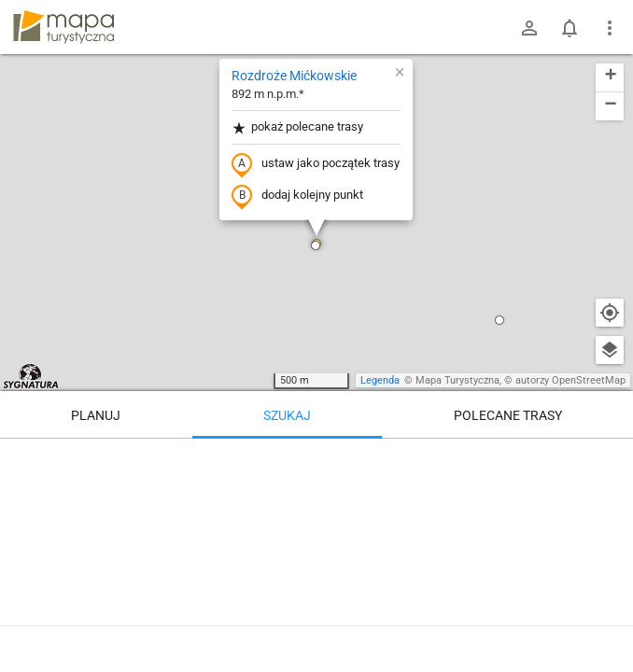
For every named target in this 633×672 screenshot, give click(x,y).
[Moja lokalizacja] (610, 313)
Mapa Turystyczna (457, 380)
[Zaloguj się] (529, 28)
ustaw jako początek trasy (316, 164)
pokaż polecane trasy (297, 127)
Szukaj (287, 415)
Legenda (380, 380)
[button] (316, 245)
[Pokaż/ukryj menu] (610, 28)
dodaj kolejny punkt (297, 196)
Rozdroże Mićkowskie (294, 76)
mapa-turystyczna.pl (63, 27)
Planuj (96, 415)
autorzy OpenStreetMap (570, 380)
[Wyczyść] (610, 459)
